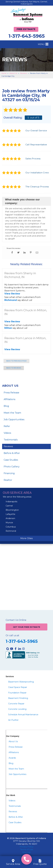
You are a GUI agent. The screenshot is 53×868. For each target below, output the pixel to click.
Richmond (11, 300)
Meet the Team (12, 413)
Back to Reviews (14, 368)
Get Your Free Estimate (27, 627)
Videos (7, 433)
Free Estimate (26, 29)
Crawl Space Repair (18, 687)
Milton (8, 328)
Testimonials (11, 440)
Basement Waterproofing (21, 682)
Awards (12, 758)
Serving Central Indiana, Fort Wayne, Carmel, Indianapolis (26, 3)
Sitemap (26, 852)
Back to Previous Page (16, 361)
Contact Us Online (16, 620)
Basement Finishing (18, 698)
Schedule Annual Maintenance (23, 715)
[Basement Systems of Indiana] (27, 15)
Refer (7, 426)
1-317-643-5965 (27, 36)
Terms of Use (27, 850)
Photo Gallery (12, 467)
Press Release (11, 393)
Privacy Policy (26, 847)
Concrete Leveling (17, 709)
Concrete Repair (16, 704)
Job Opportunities (14, 419)
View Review (12, 294)
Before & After (12, 453)
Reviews (8, 446)
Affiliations (9, 399)
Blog (6, 406)
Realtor (8, 480)
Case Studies (11, 460)
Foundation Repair (17, 693)
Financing (9, 473)
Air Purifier (13, 720)
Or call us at (12, 636)
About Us (10, 386)
